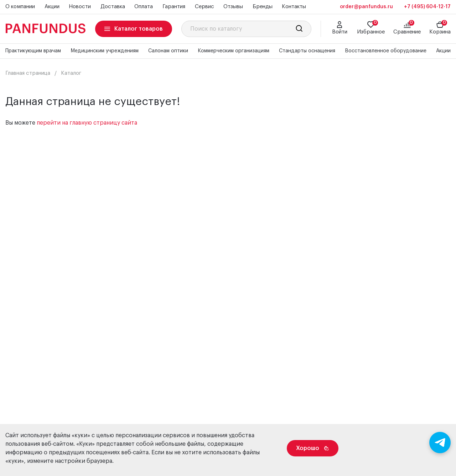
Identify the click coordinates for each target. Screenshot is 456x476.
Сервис (204, 7)
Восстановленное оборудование (386, 51)
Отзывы (233, 7)
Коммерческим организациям (234, 51)
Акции (52, 7)
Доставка (113, 7)
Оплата (144, 7)
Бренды (263, 7)
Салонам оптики (168, 51)
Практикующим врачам (33, 51)
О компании (20, 7)
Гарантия (174, 7)
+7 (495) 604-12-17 (427, 7)
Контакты (294, 7)
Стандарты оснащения (307, 51)
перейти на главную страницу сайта (87, 123)
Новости (80, 7)
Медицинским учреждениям (105, 51)
